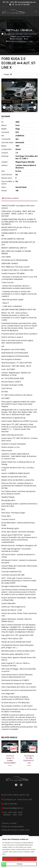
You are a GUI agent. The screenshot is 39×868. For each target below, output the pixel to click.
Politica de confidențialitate (12, 827)
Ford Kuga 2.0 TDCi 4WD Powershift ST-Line (29, 759)
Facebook (16, 785)
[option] (19, 91)
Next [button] (35, 107)
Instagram (21, 785)
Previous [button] (4, 107)
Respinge (20, 864)
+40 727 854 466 (23, 5)
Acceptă (19, 859)
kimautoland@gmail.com (27, 2)
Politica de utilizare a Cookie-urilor (15, 830)
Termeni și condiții (9, 823)
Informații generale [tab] (11, 198)
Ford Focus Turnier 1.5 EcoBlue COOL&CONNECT (10, 759)
